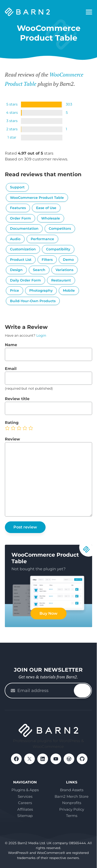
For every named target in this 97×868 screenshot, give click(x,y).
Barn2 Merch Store (72, 796)
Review (12, 439)
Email (11, 369)
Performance (42, 239)
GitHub (82, 759)
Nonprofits (72, 803)
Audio (15, 239)
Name (11, 345)
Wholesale (51, 218)
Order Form (20, 218)
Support (17, 187)
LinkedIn (43, 759)
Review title (17, 399)
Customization (23, 249)
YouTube (56, 759)
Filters (47, 260)
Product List (21, 260)
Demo (68, 260)
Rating (12, 423)
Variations (64, 270)
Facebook (16, 759)
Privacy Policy (72, 809)
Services (25, 796)
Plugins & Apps (25, 790)
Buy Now (48, 613)
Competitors (60, 228)
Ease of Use (46, 208)
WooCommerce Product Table (37, 198)
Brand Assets (72, 790)
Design (16, 270)
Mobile (69, 290)
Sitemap (25, 816)
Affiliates (25, 809)
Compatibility (58, 249)
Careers (25, 803)
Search (39, 270)
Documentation (24, 228)
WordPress (69, 759)
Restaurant (61, 280)
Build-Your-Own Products (33, 301)
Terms (72, 816)
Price (15, 290)
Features (18, 208)
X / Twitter (29, 759)
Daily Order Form (25, 280)
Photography (41, 290)
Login (41, 335)
